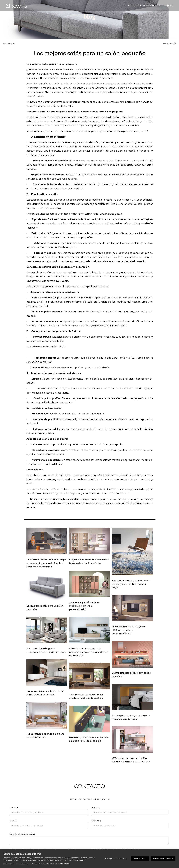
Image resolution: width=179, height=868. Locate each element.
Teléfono (95, 807)
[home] (16, 5)
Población (96, 821)
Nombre (14, 807)
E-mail (13, 821)
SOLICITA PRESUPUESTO (144, 6)
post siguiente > (169, 43)
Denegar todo (140, 859)
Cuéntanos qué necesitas (22, 834)
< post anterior (9, 43)
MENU (169, 6)
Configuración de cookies (116, 859)
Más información (62, 863)
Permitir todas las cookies (163, 859)
